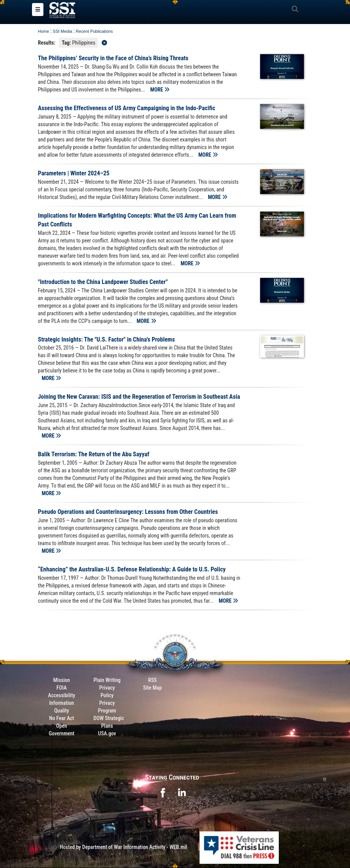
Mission (62, 680)
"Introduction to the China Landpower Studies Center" (103, 282)
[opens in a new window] (163, 793)
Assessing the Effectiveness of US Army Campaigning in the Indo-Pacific (127, 109)
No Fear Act (62, 719)
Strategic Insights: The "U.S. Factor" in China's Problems (106, 340)
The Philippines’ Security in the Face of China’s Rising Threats (113, 59)
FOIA (62, 688)
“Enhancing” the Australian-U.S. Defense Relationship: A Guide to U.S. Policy (132, 570)
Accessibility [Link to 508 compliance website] (62, 696)
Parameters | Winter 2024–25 (74, 174)
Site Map (153, 688)
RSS (152, 680)
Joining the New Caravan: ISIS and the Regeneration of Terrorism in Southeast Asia (139, 397)
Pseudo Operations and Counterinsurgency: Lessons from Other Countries (128, 513)
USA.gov (107, 734)
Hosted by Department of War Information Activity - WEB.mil (124, 847)
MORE (160, 90)
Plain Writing (107, 680)
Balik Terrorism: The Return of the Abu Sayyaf (94, 455)
